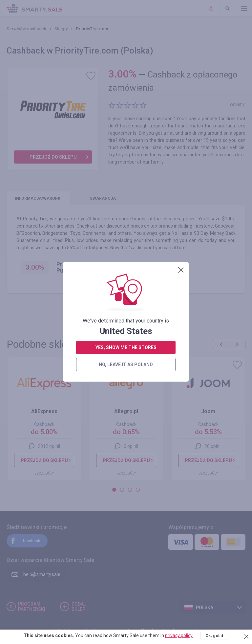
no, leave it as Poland (126, 169)
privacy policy (179, 635)
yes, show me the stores (126, 152)
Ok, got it (214, 636)
